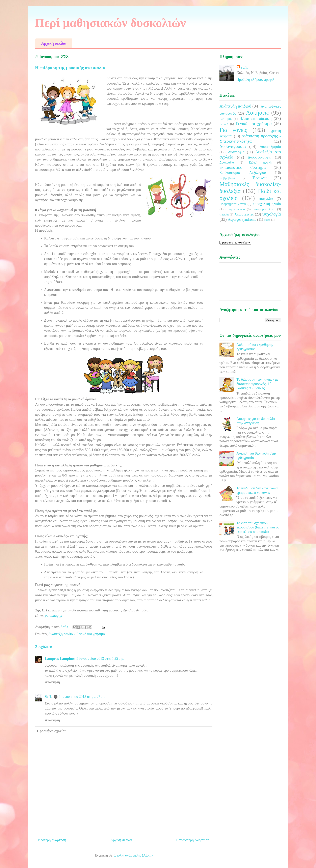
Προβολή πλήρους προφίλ (256, 80)
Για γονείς (233, 130)
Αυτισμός (226, 119)
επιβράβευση (228, 178)
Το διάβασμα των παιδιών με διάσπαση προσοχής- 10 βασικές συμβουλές (257, 384)
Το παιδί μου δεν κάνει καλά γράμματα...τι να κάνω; (257, 490)
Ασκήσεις (257, 113)
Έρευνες (260, 178)
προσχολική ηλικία (267, 204)
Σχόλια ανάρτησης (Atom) (134, 855)
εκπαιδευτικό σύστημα (243, 167)
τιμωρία (224, 214)
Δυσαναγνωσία (233, 146)
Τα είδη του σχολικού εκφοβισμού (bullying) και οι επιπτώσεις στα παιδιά (258, 527)
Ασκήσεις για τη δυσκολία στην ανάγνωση (256, 421)
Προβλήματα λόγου (233, 204)
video (267, 220)
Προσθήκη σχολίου (52, 731)
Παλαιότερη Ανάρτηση (193, 840)
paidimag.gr (54, 615)
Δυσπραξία (227, 163)
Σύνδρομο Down (264, 209)
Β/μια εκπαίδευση (256, 118)
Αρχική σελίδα (54, 43)
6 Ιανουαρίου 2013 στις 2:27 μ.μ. (83, 697)
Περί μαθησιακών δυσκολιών (110, 23)
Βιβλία (224, 124)
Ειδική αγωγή (260, 163)
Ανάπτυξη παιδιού (61, 634)
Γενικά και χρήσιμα (91, 634)
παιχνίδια (266, 199)
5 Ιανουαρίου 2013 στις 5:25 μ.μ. (100, 659)
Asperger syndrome (242, 220)
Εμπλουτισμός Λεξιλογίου (243, 173)
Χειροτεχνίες (244, 214)
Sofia (49, 697)
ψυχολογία (272, 214)
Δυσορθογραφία (260, 157)
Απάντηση (52, 682)
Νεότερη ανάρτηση (52, 840)
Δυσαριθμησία (270, 147)
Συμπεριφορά (236, 209)
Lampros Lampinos (60, 659)
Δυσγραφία (236, 152)
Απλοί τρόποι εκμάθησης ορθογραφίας (255, 347)
